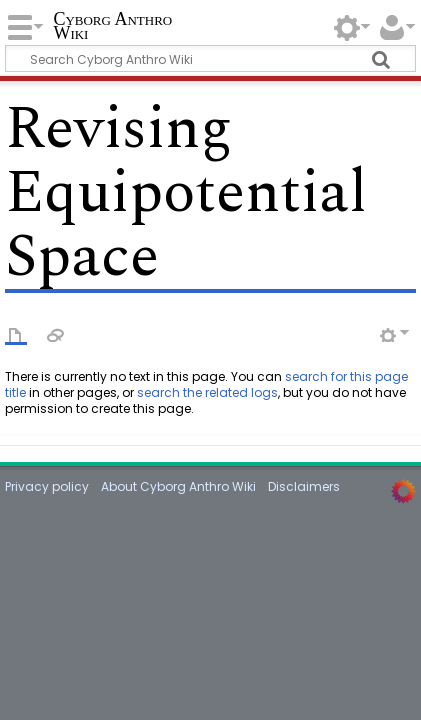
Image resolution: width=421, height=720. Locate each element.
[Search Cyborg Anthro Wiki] (210, 58)
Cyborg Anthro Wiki (112, 27)
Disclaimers (304, 486)
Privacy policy (47, 486)
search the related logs (207, 392)
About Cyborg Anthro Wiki (178, 486)
